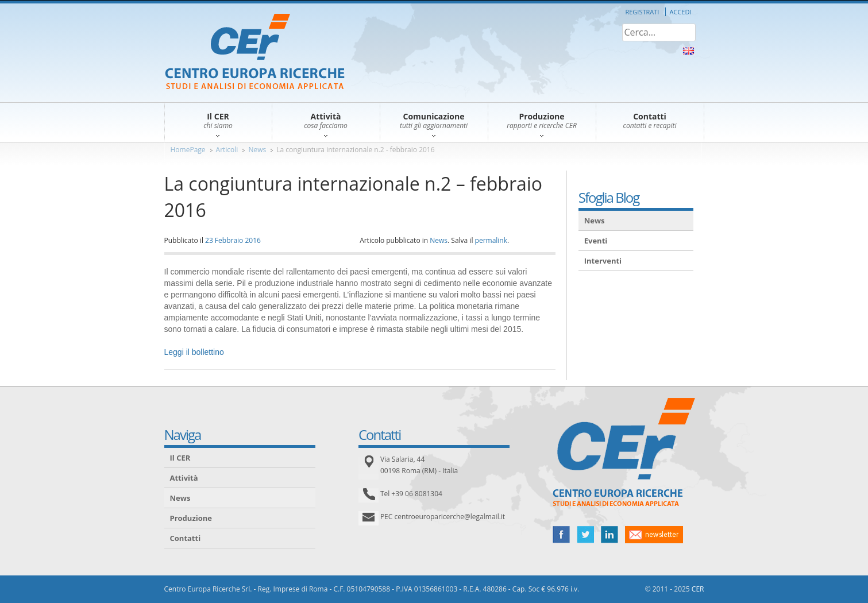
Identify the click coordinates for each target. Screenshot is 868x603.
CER (698, 589)
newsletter (654, 535)
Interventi (603, 261)
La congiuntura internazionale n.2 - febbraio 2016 (355, 150)
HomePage (188, 150)
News (257, 150)
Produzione (191, 518)
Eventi (596, 241)
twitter (585, 535)
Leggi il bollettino (194, 352)
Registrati (642, 12)
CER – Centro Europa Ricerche (255, 53)
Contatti (186, 538)
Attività (184, 478)
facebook (561, 535)
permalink (491, 240)
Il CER (180, 458)
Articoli (227, 150)
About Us (688, 51)
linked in (609, 535)
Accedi (681, 12)
